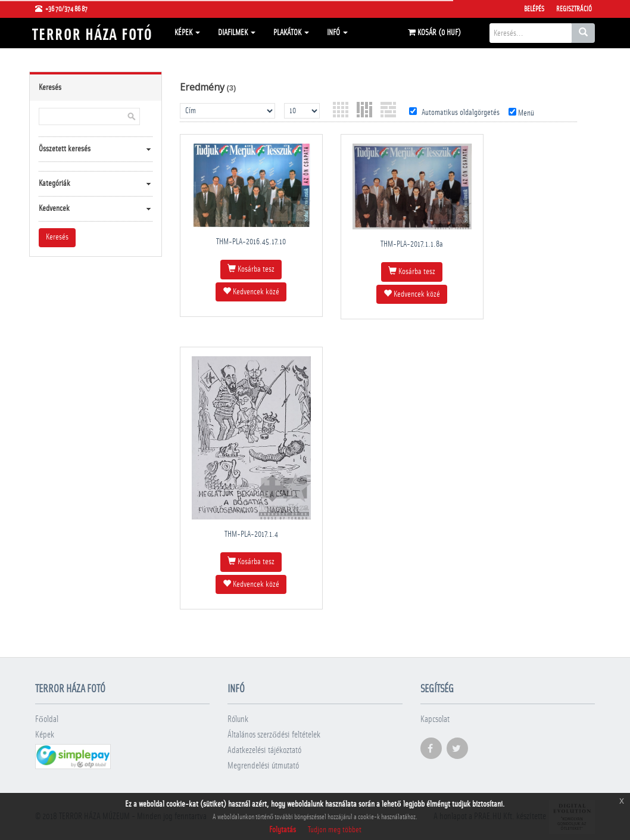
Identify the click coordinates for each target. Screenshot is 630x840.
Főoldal (47, 719)
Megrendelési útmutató (263, 766)
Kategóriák (54, 183)
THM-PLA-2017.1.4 (251, 534)
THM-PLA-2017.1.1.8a (412, 244)
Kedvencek (54, 209)
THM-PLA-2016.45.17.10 (251, 242)
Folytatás (283, 830)
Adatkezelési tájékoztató (264, 750)
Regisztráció (574, 9)
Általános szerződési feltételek (274, 735)
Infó (337, 33)
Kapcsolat (435, 719)
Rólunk (238, 719)
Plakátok (291, 33)
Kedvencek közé (251, 291)
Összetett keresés (65, 149)
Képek (187, 33)
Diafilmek (237, 33)
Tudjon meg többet (335, 830)
